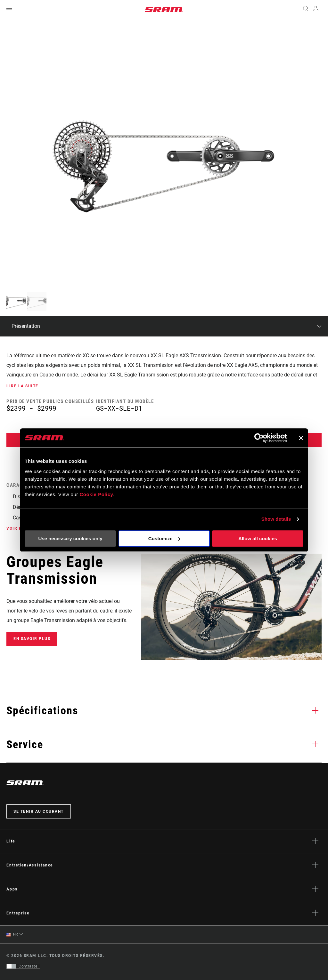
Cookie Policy (96, 494)
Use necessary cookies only (70, 538)
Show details (276, 519)
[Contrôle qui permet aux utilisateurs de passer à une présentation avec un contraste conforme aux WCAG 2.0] (23, 966)
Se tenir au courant (39, 811)
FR (12, 934)
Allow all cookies (258, 538)
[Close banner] (301, 438)
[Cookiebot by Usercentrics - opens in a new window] (259, 438)
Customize (164, 538)
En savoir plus (32, 639)
